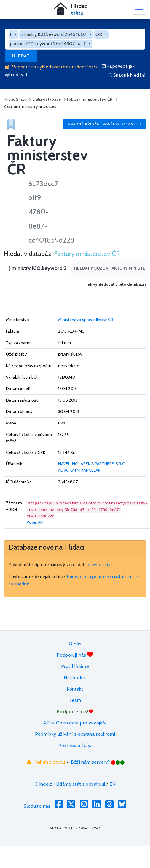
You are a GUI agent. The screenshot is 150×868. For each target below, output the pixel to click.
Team (75, 700)
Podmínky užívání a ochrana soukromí (75, 734)
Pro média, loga (75, 745)
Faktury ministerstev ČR (90, 99)
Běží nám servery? (98, 762)
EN (112, 784)
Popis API (35, 522)
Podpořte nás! (75, 711)
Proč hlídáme (75, 666)
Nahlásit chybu (45, 762)
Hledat (21, 56)
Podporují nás (75, 655)
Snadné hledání (126, 75)
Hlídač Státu (15, 99)
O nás (75, 644)
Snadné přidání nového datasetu (104, 124)
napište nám (99, 565)
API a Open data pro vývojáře (75, 723)
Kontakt (75, 689)
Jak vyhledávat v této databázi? (117, 284)
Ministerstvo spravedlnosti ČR (86, 320)
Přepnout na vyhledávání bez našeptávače (52, 67)
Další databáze (47, 99)
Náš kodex (75, 678)
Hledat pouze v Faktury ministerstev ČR (110, 268)
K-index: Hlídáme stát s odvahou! (70, 784)
